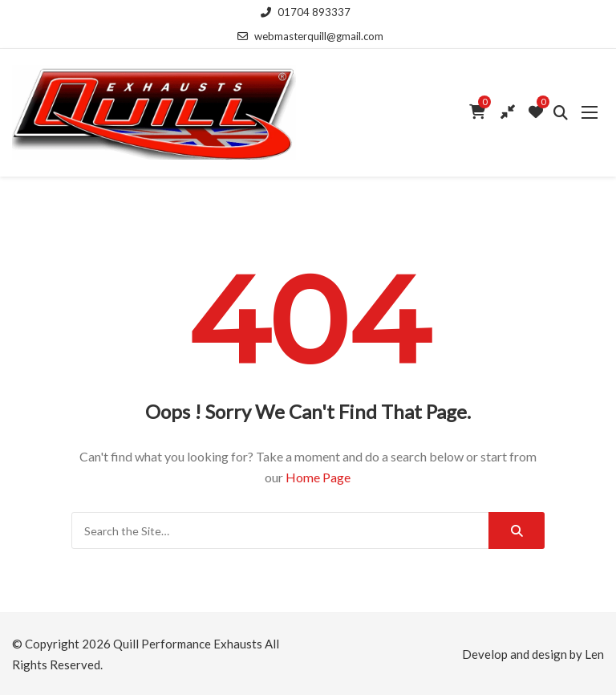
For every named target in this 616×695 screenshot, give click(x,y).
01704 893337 (306, 12)
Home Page (318, 477)
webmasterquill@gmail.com (310, 36)
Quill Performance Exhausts (188, 644)
